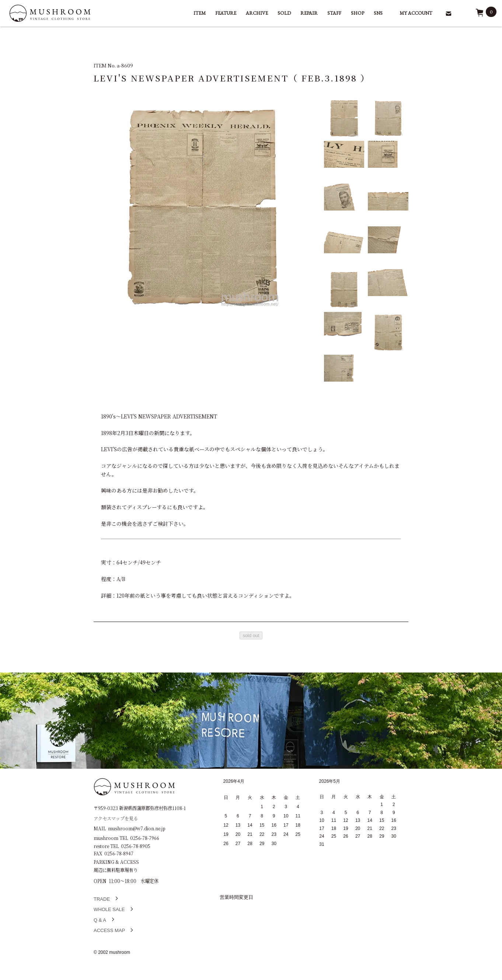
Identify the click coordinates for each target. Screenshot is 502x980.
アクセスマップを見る (116, 818)
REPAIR (309, 13)
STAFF (334, 13)
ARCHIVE (257, 13)
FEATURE (226, 13)
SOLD (284, 13)
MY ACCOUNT (416, 13)
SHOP (358, 13)
